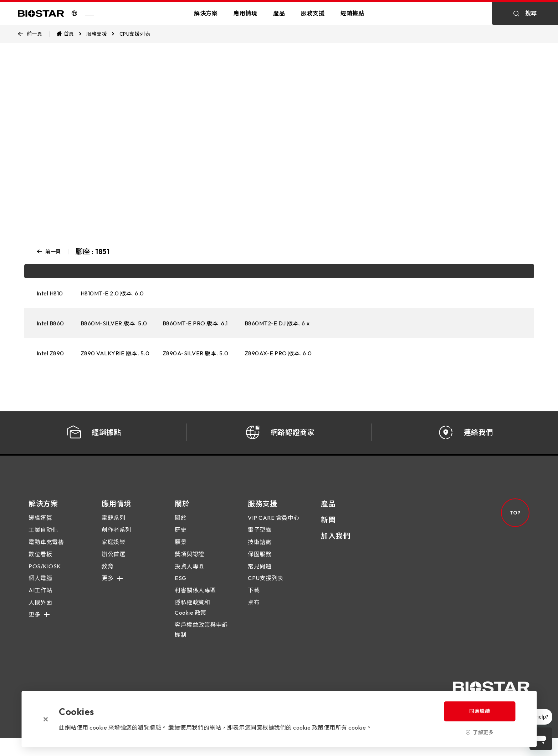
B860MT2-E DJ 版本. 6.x (277, 323)
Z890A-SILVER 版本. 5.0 (196, 353)
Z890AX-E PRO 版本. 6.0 (278, 353)
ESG (181, 585)
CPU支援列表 (266, 585)
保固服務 (260, 561)
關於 (181, 525)
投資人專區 (190, 573)
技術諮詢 (260, 549)
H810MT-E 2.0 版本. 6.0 (112, 293)
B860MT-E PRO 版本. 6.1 (195, 323)
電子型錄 (260, 537)
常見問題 (260, 573)
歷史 (181, 537)
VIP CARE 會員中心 (274, 525)
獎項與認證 (190, 561)
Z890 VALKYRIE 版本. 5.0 (115, 353)
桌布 (254, 609)
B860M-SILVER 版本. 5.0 (114, 323)
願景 (181, 549)
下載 (254, 597)
